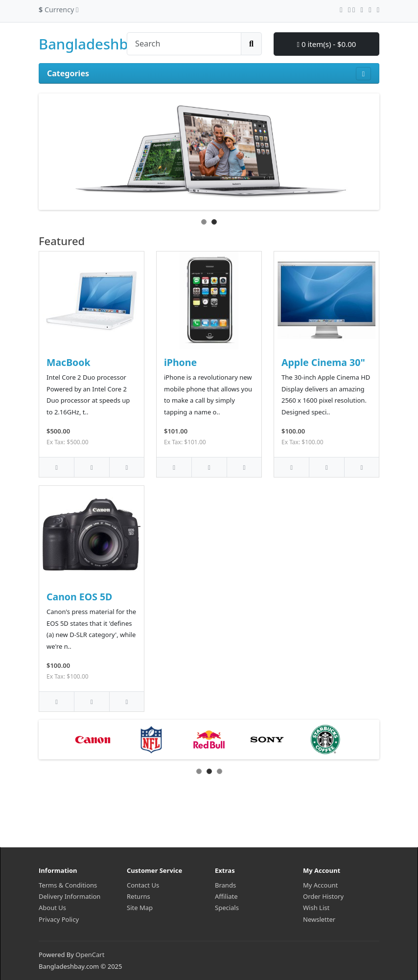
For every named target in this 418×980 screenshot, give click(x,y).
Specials (227, 908)
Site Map (140, 908)
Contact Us (143, 885)
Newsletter (319, 919)
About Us (52, 908)
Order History (323, 896)
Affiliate (226, 896)
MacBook (69, 362)
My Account (320, 885)
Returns (139, 896)
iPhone (180, 362)
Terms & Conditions (68, 885)
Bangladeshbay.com (107, 44)
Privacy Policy (59, 919)
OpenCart (90, 955)
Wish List (316, 908)
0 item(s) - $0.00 (327, 44)
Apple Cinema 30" (323, 362)
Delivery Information (70, 896)
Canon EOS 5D (79, 597)
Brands (225, 885)
